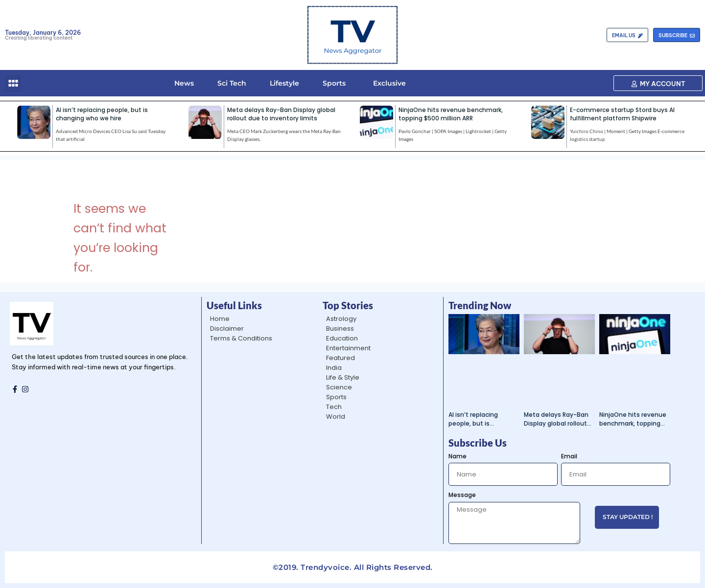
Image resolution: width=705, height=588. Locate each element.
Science (339, 387)
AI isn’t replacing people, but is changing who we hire (102, 114)
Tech (334, 407)
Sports (334, 83)
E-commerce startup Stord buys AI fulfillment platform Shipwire (622, 114)
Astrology (341, 319)
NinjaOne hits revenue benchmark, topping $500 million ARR (451, 114)
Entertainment (348, 348)
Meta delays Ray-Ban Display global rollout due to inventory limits (281, 114)
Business (340, 328)
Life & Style (343, 377)
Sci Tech (232, 83)
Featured (341, 358)
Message (462, 495)
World (336, 417)
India (334, 368)
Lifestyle (284, 83)
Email (569, 456)
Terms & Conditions (241, 338)
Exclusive (388, 83)
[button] (13, 83)
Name (458, 456)
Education (342, 338)
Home (220, 319)
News (184, 83)
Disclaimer (227, 328)
